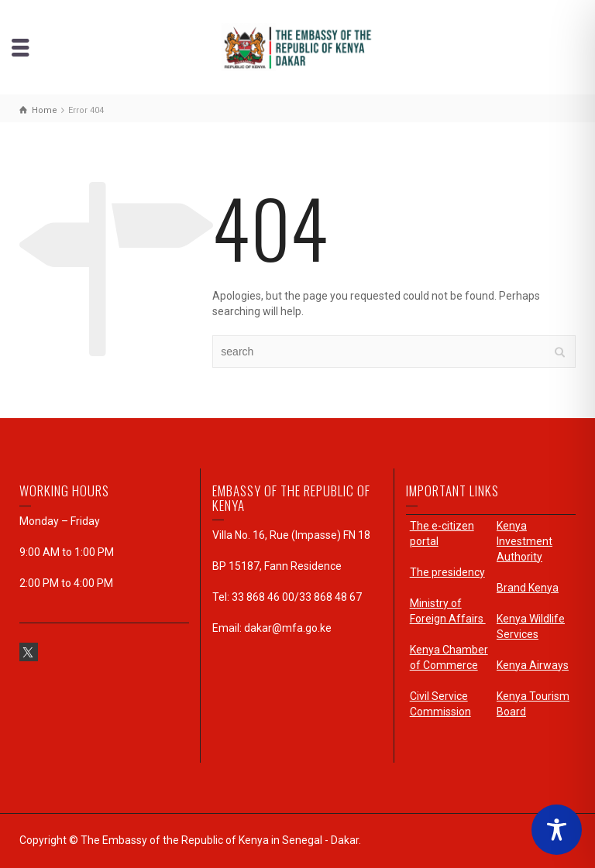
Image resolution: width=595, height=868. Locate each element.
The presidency (447, 572)
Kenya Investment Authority (524, 541)
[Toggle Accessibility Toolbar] (557, 830)
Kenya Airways (533, 665)
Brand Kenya (528, 588)
